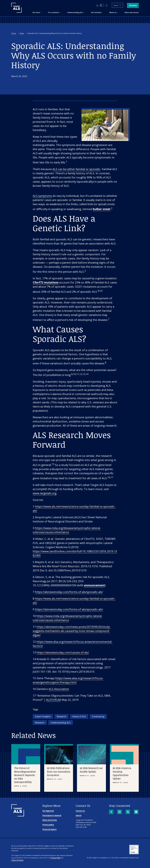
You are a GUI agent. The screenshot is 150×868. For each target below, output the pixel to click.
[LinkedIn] (136, 812)
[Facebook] (111, 812)
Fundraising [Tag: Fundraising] (98, 716)
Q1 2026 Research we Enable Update (91, 770)
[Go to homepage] (18, 816)
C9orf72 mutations (46, 282)
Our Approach (48, 811)
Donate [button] (133, 5)
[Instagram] (120, 812)
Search (79, 815)
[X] (128, 812)
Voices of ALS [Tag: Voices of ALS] (79, 716)
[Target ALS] (16, 12)
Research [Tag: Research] (61, 716)
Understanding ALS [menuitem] (76, 12)
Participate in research (52, 815)
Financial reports (49, 829)
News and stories (50, 820)
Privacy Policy (56, 858)
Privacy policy (48, 825)
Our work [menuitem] (37, 12)
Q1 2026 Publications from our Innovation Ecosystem (59, 771)
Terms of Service (17, 860)
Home (14, 33)
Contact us (80, 811)
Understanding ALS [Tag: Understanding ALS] (61, 723)
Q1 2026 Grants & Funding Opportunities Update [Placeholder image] (122, 773)
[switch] (102, 5)
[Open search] (117, 5)
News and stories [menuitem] (132, 12)
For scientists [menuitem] (54, 12)
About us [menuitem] (114, 12)
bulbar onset (102, 209)
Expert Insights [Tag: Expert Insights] (43, 716)
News (22, 33)
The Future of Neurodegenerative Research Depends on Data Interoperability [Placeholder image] (25, 775)
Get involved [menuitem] (97, 12)
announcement (94, 585)
